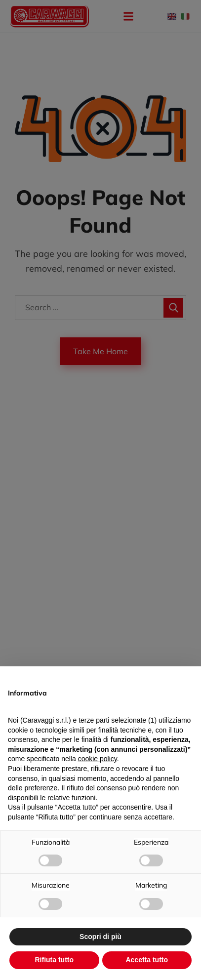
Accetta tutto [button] (147, 960)
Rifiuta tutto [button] (54, 960)
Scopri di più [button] (100, 937)
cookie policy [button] (98, 759)
